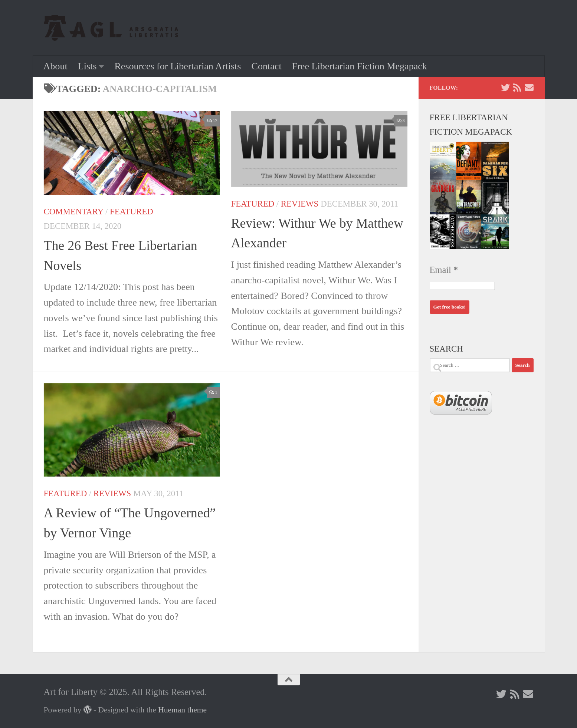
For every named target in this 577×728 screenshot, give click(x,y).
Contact (267, 66)
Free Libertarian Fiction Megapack (360, 66)
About (55, 66)
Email (444, 270)
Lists (87, 66)
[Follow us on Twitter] (505, 88)
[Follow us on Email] (529, 88)
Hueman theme (182, 710)
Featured (132, 212)
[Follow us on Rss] (517, 88)
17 (212, 121)
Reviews (300, 204)
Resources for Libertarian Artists (178, 66)
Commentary (74, 212)
